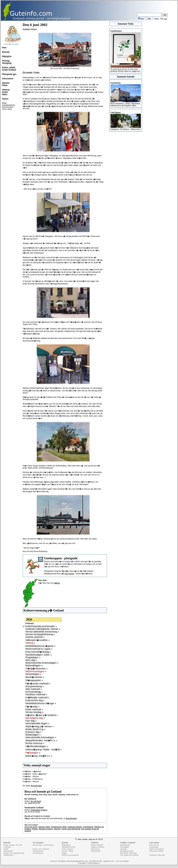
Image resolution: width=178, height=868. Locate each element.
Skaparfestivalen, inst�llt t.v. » (41, 740)
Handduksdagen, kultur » (39, 655)
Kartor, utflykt (9, 68)
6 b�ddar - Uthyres (31, 781)
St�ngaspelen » (34, 680)
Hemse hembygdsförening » (40, 634)
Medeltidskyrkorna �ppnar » (41, 646)
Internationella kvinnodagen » (41, 737)
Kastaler (124, 849)
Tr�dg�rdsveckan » (37, 669)
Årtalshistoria (38, 851)
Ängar (64, 853)
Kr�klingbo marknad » (37, 697)
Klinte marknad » (34, 709)
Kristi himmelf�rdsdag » (38, 652)
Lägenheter (8, 851)
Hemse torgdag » (34, 712)
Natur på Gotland (156, 851)
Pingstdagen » (33, 657)
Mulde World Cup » (36, 729)
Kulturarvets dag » (35, 700)
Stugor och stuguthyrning (14, 853)
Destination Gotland (39, 810)
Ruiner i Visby (68, 851)
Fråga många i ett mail (13, 845)
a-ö (166, 19)
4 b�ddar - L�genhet (32, 771)
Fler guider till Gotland (129, 855)
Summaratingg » (34, 692)
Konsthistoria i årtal (59, 827)
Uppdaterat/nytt (9, 105)
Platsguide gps (9, 74)
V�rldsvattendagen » (37, 746)
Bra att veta (154, 845)
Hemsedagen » (33, 674)
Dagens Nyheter (98, 847)
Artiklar (35, 829)
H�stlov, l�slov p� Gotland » (42, 715)
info (162, 19)
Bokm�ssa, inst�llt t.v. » (39, 756)
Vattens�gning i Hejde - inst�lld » (44, 749)
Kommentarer (8, 107)
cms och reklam (122, 861)
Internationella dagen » (37, 723)
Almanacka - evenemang (43, 845)
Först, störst (7, 109)
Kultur (5, 92)
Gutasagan (154, 847)
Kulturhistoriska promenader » (41, 626)
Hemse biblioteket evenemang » (42, 632)
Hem (4, 48)
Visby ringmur (67, 849)
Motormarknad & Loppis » (39, 649)
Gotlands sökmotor (157, 855)
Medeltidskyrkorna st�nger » (41, 703)
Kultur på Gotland (157, 849)
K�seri (57, 583)
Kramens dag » (33, 732)
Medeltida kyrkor (69, 847)
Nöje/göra (7, 56)
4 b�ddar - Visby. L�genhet (35, 774)
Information (8, 79)
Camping (7, 847)
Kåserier (57, 829)
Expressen (95, 849)
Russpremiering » (35, 686)
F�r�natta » (33, 707)
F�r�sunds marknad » (38, 683)
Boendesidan (36, 786)
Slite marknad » (34, 689)
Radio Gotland (97, 845)
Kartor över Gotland (41, 849)
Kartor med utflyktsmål (71, 829)
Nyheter (6, 83)
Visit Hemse (69, 574)
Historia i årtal (44, 827)
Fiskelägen (125, 847)
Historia (6, 90)
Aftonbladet (96, 851)
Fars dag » (31, 721)
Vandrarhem (9, 855)
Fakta (5, 85)
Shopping (7, 63)
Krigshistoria (88, 827)
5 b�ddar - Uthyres (31, 776)
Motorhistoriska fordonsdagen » (42, 663)
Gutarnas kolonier (75, 827)
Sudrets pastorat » (35, 637)
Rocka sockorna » (35, 743)
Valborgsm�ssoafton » (38, 640)
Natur (5, 94)
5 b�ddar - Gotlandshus (33, 779)
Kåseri (34, 29)
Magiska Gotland (46, 829)
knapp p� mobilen (72, 561)
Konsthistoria (38, 853)
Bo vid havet (36, 801)
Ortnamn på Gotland (70, 855)
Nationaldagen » (34, 665)
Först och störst (31, 827)
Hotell (6, 849)
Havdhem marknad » (36, 694)
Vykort (5, 99)
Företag (6, 61)
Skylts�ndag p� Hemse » (40, 726)
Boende (6, 52)
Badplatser (66, 845)
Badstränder (125, 845)
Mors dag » (31, 660)
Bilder (5, 103)
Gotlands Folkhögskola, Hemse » (43, 629)
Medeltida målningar (129, 853)
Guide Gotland (9, 70)
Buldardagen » (33, 735)
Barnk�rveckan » (35, 677)
